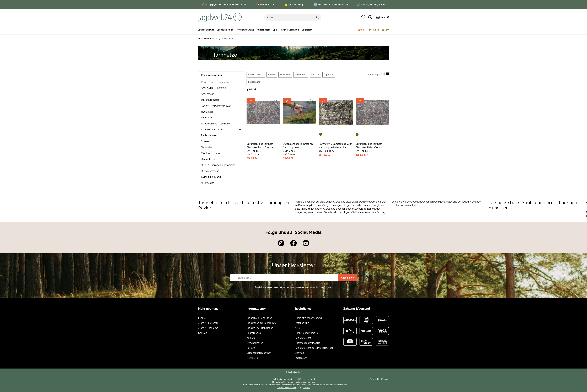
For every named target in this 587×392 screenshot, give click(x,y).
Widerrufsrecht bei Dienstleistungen (314, 348)
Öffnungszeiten (255, 343)
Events (202, 318)
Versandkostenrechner (259, 353)
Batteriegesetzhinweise (308, 343)
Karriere (251, 338)
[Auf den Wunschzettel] (276, 100)
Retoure (251, 348)
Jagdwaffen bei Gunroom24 (262, 323)
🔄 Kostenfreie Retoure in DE (331, 5)
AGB (297, 328)
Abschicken (348, 278)
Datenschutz (302, 323)
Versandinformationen (287, 388)
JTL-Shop (385, 379)
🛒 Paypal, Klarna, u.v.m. (371, 5)
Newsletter (252, 358)
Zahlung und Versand (306, 333)
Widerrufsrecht (303, 338)
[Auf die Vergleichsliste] (269, 100)
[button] (370, 17)
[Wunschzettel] (363, 17)
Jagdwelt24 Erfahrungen (260, 328)
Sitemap (300, 353)
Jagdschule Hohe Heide (259, 318)
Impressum (301, 358)
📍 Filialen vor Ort (265, 5)
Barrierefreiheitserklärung (308, 318)
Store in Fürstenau (208, 323)
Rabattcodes (254, 333)
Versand (311, 379)
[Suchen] (289, 17)
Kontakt (202, 333)
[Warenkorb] (382, 17)
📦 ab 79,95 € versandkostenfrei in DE (224, 5)
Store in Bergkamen (209, 328)
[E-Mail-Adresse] (284, 278)
